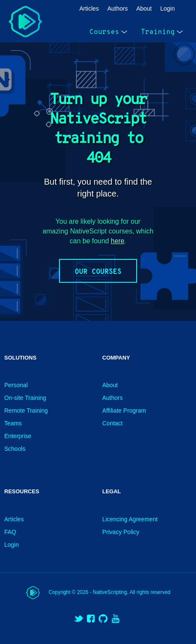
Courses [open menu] (108, 32)
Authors (118, 8)
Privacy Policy (121, 532)
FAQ (10, 532)
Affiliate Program (124, 411)
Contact (112, 423)
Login (168, 8)
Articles (89, 8)
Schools (15, 449)
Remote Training (26, 411)
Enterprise (18, 436)
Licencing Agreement (130, 519)
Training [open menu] (162, 32)
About (144, 8)
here (118, 241)
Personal (16, 385)
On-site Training (25, 398)
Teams (13, 423)
